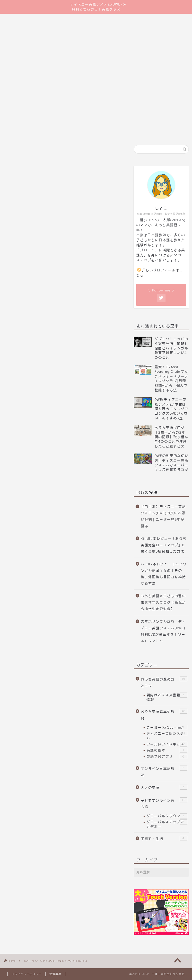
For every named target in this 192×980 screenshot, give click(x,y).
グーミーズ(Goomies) (167, 727)
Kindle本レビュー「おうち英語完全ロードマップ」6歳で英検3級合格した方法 (164, 545)
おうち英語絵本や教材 (164, 714)
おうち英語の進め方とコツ (164, 682)
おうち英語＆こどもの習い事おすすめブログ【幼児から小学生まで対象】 (163, 602)
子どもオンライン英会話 (164, 803)
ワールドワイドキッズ (167, 744)
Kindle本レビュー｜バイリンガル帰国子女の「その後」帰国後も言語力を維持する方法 (164, 574)
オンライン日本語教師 (164, 771)
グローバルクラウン (167, 816)
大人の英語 (164, 787)
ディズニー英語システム (167, 736)
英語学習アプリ (167, 757)
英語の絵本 (167, 750)
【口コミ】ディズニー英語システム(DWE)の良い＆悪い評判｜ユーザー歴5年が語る (163, 516)
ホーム (17, 61)
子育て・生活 (164, 838)
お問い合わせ (74, 61)
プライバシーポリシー (26, 974)
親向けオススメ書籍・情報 (167, 697)
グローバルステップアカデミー (167, 824)
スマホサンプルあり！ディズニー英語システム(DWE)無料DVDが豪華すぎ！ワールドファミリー (163, 631)
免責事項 (55, 974)
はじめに (42, 61)
